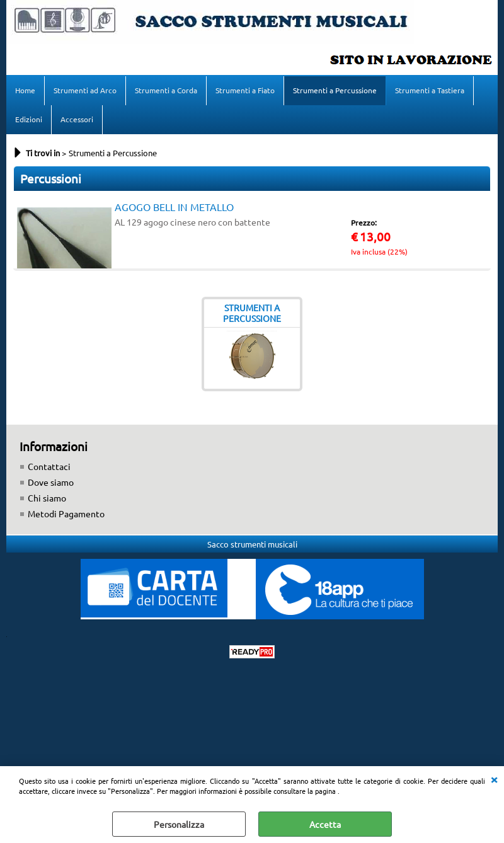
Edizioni (29, 119)
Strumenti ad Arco (85, 90)
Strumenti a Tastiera (430, 90)
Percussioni (51, 178)
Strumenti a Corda (166, 90)
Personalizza (179, 824)
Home (25, 90)
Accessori (77, 119)
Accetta (325, 824)
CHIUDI (494, 779)
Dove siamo (51, 482)
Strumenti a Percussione (335, 90)
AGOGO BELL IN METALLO (174, 207)
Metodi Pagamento (66, 513)
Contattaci (49, 466)
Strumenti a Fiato (245, 90)
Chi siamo (47, 498)
